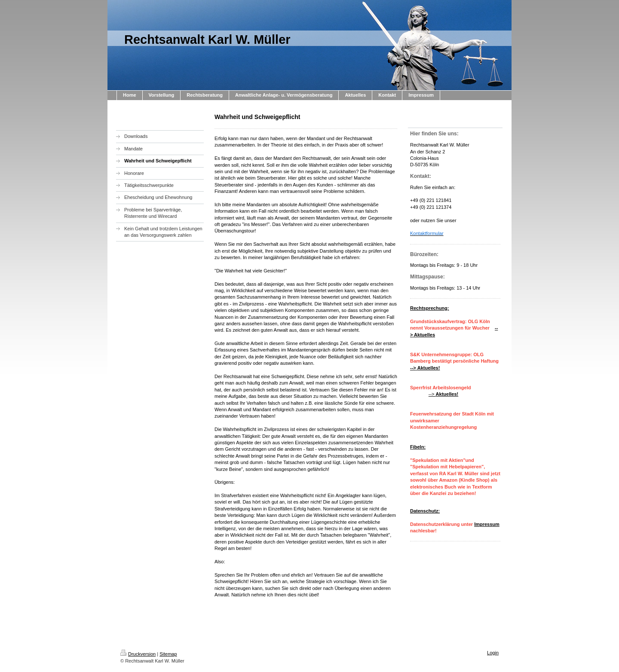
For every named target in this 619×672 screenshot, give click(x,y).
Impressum (487, 524)
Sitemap (168, 654)
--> (443, 394)
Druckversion (138, 654)
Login (493, 653)
